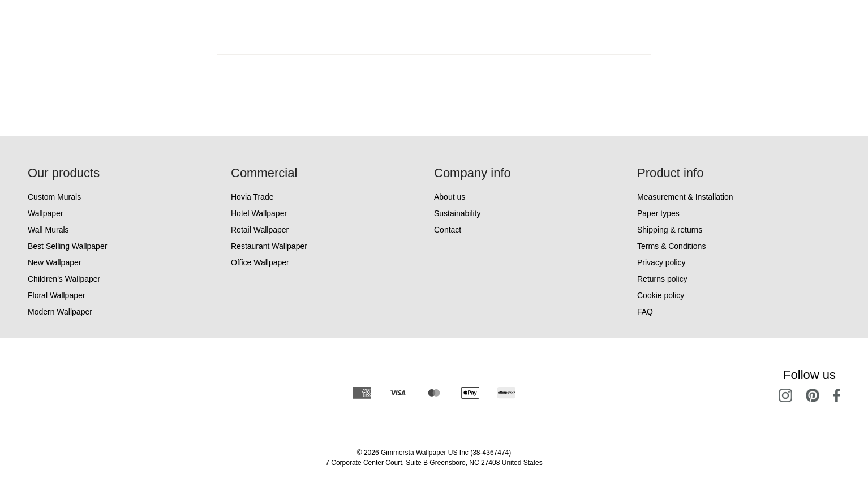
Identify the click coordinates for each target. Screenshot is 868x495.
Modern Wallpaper (60, 312)
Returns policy (662, 279)
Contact (448, 230)
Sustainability (457, 213)
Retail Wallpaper (260, 230)
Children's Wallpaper (64, 279)
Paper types (658, 213)
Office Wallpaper (260, 262)
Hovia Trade (252, 197)
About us (450, 197)
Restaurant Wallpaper (269, 246)
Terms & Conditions (671, 246)
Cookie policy (661, 295)
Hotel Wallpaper (259, 213)
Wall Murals (48, 230)
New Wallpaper (54, 262)
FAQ (645, 312)
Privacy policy (661, 262)
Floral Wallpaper (56, 295)
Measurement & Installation (685, 197)
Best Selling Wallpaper (67, 246)
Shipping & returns (670, 230)
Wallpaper (46, 213)
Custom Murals (54, 197)
